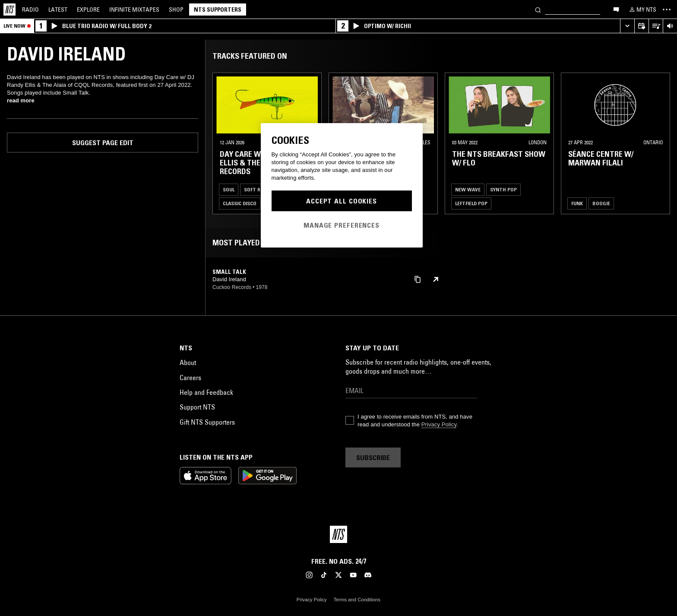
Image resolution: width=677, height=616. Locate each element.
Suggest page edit (103, 143)
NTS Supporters (218, 10)
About (188, 362)
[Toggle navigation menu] (667, 10)
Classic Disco (240, 203)
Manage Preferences (342, 225)
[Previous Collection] (661, 143)
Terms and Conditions (357, 600)
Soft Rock (257, 189)
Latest (58, 10)
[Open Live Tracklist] (656, 26)
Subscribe (373, 457)
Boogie (601, 203)
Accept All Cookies (342, 201)
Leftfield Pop (471, 203)
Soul (229, 189)
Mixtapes (134, 10)
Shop (176, 10)
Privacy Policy (439, 424)
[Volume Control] (670, 26)
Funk (577, 203)
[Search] (538, 9)
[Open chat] (616, 9)
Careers (190, 378)
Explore (88, 10)
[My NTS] (642, 10)
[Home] (9, 10)
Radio (30, 10)
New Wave (468, 189)
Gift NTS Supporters (207, 422)
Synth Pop (503, 189)
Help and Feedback (206, 392)
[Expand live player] (627, 26)
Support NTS (197, 407)
